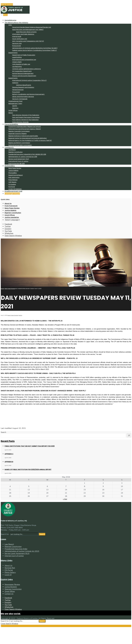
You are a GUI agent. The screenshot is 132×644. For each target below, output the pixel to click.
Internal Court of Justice (14, 556)
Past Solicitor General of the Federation (25, 120)
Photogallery (13, 173)
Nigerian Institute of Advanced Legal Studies (23, 136)
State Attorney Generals (20, 122)
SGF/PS (15, 106)
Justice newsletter (12, 217)
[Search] (129, 435)
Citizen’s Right (17, 62)
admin (20, 315)
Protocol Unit (17, 46)
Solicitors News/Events (24, 85)
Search (3, 432)
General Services (18, 90)
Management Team (15, 104)
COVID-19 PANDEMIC (15, 189)
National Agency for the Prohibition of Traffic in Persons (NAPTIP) (30, 140)
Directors (15, 108)
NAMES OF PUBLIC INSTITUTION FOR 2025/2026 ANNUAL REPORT (28, 469)
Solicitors (15, 83)
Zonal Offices (13, 110)
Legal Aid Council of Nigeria (17, 134)
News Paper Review (15, 168)
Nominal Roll (10, 568)
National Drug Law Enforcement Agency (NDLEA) (25, 129)
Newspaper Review (12, 584)
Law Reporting (17, 67)
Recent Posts (8, 441)
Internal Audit (17, 36)
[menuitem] (68, 72)
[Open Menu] (2, 15)
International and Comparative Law (24, 60)
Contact (12, 194)
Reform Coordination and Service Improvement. (28, 94)
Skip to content (7, 5)
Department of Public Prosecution (24, 55)
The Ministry (16, 23)
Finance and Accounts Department (24, 76)
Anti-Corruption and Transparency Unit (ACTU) (28, 41)
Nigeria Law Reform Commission (19, 143)
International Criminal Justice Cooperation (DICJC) (29, 80)
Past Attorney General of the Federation (26, 115)
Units (10, 25)
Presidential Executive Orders (27, 154)
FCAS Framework (11, 206)
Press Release (13, 180)
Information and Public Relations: (23, 34)
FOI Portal (12, 187)
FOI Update (12, 184)
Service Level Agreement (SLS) (19, 159)
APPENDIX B (9, 462)
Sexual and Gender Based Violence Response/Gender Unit (32, 27)
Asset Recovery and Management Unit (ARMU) (28, 30)
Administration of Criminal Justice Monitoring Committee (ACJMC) (35, 48)
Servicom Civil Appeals (20, 99)
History (11, 113)
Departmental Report (16, 175)
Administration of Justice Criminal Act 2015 (23, 157)
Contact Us (9, 594)
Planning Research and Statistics (23, 87)
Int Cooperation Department (22, 71)
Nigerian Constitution (16, 152)
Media (10, 166)
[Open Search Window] (13, 236)
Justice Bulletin (13, 171)
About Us (8, 204)
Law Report (12, 150)
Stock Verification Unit (20, 39)
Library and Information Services (23, 97)
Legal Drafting (17, 57)
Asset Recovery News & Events (26, 32)
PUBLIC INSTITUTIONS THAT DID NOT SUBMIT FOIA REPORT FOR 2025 (30, 446)
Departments (13, 53)
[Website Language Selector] (12, 220)
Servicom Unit (17, 43)
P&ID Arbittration (14, 177)
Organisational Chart (15, 101)
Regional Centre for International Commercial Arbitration (28, 138)
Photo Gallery (10, 572)
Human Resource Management (23, 73)
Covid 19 (8, 575)
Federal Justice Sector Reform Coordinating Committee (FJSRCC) (35, 50)
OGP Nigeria (12, 182)
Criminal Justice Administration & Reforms (27, 69)
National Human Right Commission (20, 145)
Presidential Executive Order (16, 549)
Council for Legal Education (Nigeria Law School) (25, 127)
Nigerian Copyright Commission (19, 131)
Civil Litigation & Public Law (21, 64)
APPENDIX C (9, 454)
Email (13, 191)
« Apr (65, 499)
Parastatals (11, 124)
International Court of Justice (18, 161)
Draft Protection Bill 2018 (17, 164)
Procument (16, 92)
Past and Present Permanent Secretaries (26, 117)
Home (10, 20)
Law (9, 147)
